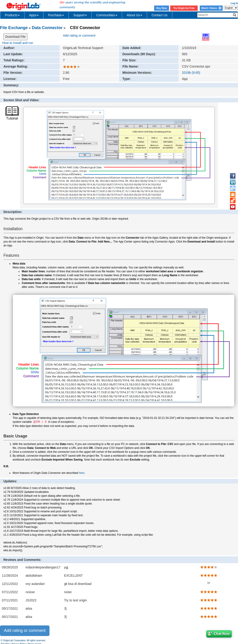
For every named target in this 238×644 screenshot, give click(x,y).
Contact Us (160, 15)
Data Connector (47, 28)
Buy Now (162, 8)
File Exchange (14, 28)
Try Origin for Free (184, 8)
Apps (34, 15)
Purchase (56, 15)
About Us (134, 15)
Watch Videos (211, 8)
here (82, 473)
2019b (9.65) (191, 73)
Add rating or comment (79, 35)
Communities (107, 15)
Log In (234, 3)
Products (12, 15)
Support (80, 15)
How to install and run (18, 43)
